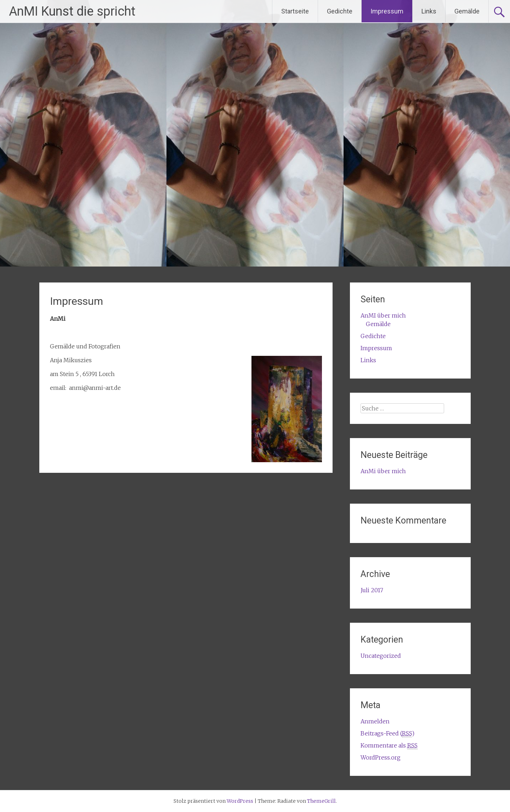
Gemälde (467, 11)
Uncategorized (381, 656)
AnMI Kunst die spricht (72, 11)
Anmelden (375, 721)
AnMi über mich (383, 471)
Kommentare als (389, 746)
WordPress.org (381, 757)
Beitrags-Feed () (387, 733)
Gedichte (340, 11)
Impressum (387, 11)
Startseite (295, 11)
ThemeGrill (321, 801)
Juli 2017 (372, 590)
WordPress (240, 801)
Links (429, 11)
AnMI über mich (383, 315)
